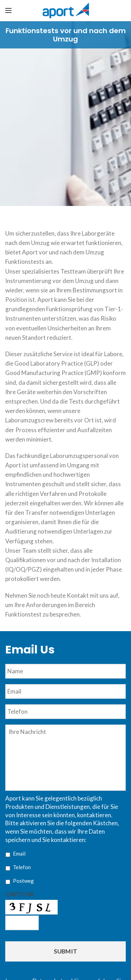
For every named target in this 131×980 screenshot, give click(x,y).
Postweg (23, 881)
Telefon (22, 867)
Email (19, 853)
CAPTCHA (20, 894)
